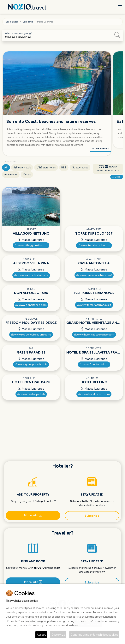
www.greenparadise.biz (31, 364)
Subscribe (92, 516)
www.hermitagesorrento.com (94, 335)
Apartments (11, 175)
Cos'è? (117, 177)
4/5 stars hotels (22, 168)
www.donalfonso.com (31, 305)
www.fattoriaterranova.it (94, 305)
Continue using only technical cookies (94, 635)
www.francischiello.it (94, 364)
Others (27, 175)
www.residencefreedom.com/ (31, 335)
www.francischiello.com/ (31, 275)
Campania (28, 22)
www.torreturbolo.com (94, 245)
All (6, 168)
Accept (41, 635)
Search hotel (12, 22)
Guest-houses (80, 168)
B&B (64, 168)
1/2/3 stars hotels (46, 168)
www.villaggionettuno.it (31, 245)
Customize (58, 635)
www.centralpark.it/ (31, 394)
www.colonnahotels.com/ (94, 275)
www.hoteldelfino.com (94, 394)
